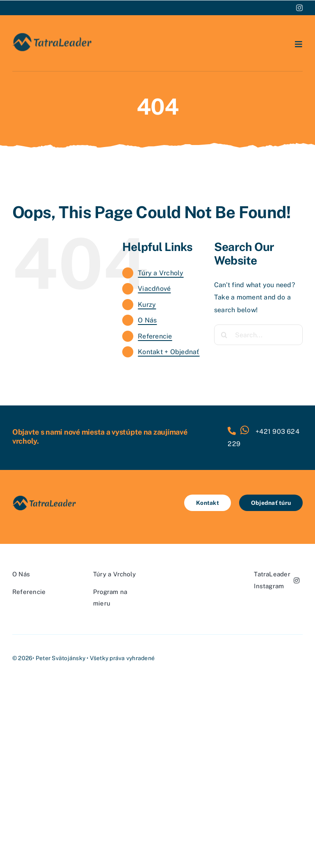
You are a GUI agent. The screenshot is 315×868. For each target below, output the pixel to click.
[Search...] (258, 335)
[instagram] (299, 8)
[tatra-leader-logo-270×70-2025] (52, 35)
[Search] (224, 335)
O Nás (147, 320)
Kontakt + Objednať (169, 352)
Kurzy (147, 305)
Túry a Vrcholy (161, 273)
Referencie (155, 336)
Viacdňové (154, 289)
